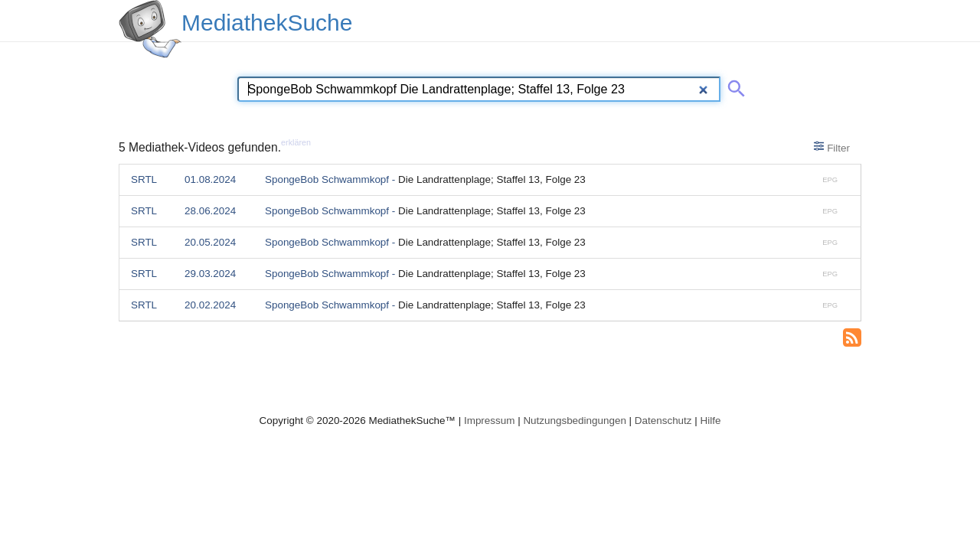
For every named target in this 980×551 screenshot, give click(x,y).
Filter (832, 147)
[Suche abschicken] (733, 86)
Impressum (489, 421)
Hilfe (711, 421)
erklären (296, 142)
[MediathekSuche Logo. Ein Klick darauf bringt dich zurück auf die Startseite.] (150, 29)
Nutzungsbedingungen (575, 421)
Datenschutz (663, 421)
